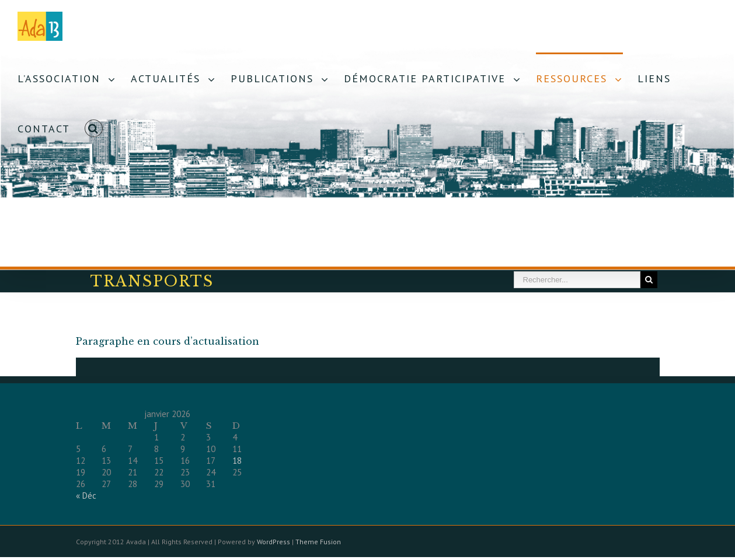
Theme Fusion (318, 542)
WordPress (274, 542)
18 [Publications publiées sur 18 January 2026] (237, 461)
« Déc (86, 496)
